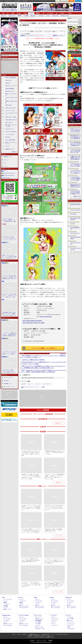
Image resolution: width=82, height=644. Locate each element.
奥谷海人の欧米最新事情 (11, 78)
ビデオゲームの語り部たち (11, 132)
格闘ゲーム (69, 620)
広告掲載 (50, 640)
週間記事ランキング (8, 157)
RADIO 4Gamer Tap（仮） (11, 108)
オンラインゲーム (8, 599)
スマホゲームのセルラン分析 (11, 98)
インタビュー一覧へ (58, 592)
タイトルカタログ (24, 608)
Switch (25, 13)
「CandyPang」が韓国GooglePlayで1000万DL (33, 360)
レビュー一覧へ (58, 536)
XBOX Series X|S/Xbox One (9, 173)
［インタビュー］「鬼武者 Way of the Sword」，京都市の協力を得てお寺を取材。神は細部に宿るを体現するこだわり (9, 334)
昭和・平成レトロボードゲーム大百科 (11, 126)
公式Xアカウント (8, 1)
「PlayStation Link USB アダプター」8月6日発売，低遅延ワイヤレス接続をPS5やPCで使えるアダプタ (75, 192)
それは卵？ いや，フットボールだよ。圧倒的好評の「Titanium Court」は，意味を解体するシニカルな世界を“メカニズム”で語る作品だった (31, 508)
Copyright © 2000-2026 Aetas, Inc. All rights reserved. (41, 642)
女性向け (38, 13)
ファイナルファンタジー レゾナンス (75, 249)
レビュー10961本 (6, 10)
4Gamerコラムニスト (10, 129)
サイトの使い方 (18, 1)
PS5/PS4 (19, 13)
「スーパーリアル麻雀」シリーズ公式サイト (44, 348)
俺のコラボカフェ (9, 122)
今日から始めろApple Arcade (11, 120)
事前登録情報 (38, 620)
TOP (3, 13)
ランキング (78, 1)
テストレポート (55, 619)
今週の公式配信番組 (10, 89)
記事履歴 (71, 1)
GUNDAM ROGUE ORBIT (75, 205)
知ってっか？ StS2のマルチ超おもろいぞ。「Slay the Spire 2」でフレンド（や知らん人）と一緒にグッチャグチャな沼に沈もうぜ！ (10, 296)
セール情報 (26, 16)
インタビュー (41, 16)
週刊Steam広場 (8, 105)
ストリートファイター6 (75, 210)
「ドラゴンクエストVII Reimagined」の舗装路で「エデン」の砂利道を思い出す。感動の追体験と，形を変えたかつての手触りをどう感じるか (9, 220)
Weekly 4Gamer (8, 80)
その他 (68, 627)
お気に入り (65, 1)
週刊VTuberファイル (10, 91)
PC (8, 13)
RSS (2, 1)
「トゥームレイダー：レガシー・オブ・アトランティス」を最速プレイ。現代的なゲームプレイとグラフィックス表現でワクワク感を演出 (75, 172)
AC (57, 13)
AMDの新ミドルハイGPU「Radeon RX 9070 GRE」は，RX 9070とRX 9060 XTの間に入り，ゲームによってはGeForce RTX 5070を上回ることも (54, 508)
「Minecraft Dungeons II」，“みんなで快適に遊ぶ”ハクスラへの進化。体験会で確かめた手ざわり (75, 179)
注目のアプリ (33, 16)
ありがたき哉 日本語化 (10, 140)
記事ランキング (7, 609)
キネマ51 (7, 146)
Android (24, 384)
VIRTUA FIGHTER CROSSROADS (75, 238)
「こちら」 (49, 636)
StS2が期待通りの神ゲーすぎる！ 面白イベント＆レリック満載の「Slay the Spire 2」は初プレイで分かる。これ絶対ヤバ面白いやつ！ (10, 314)
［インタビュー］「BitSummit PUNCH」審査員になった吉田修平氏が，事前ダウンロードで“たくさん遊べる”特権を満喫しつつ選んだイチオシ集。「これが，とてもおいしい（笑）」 (54, 585)
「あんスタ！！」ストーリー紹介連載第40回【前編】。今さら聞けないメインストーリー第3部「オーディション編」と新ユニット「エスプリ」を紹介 (54, 477)
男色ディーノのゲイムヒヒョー (11, 94)
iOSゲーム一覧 (55, 16)
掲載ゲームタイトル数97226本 (9, 9)
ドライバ (6, 166)
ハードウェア (50, 13)
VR (43, 13)
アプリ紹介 (38, 624)
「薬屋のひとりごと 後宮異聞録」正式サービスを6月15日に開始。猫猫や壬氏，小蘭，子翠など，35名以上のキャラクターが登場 (75, 158)
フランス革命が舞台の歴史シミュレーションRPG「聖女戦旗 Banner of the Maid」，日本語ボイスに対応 (76, 144)
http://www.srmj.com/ (46, 316)
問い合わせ (25, 1)
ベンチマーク (54, 625)
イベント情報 (70, 619)
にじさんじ (73, 224)
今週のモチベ (8, 83)
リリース (39, 384)
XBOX (13, 13)
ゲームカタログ (71, 629)
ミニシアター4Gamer (10, 134)
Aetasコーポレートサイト (9, 387)
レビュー (6, 601)
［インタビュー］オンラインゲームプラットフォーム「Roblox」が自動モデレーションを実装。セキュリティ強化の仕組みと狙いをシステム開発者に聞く (9, 353)
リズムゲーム (70, 625)
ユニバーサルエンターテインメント (31, 387)
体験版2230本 (14, 10)
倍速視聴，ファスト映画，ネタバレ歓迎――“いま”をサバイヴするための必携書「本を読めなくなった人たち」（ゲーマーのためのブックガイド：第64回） (31, 477)
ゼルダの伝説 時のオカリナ (75, 228)
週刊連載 (6, 606)
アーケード (68, 615)
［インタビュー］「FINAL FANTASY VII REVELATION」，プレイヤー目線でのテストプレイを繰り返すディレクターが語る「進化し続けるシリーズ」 (9, 371)
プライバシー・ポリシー (41, 640)
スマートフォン (38, 615)
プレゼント (6, 160)
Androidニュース (12, 16)
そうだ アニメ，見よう (10, 111)
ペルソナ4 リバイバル (75, 233)
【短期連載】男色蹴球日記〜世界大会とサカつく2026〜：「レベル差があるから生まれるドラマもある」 (54, 453)
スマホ (31, 13)
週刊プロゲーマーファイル (11, 86)
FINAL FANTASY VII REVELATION (75, 219)
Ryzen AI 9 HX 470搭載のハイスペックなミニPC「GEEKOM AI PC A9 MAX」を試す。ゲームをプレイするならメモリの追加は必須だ (31, 530)
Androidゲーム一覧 (64, 16)
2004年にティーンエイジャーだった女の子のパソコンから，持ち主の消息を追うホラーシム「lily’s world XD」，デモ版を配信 (75, 130)
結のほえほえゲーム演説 (11, 117)
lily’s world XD (73, 214)
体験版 (5, 603)
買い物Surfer (8, 137)
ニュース (31, 384)
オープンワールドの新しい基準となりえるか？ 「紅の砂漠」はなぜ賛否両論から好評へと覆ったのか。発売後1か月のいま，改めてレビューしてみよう (9, 277)
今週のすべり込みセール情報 (11, 102)
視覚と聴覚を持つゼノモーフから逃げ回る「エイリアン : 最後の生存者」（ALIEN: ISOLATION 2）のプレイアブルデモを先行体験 (75, 137)
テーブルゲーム (47, 384)
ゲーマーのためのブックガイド (11, 114)
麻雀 (43, 387)
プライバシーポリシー (9, 377)
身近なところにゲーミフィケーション (11, 143)
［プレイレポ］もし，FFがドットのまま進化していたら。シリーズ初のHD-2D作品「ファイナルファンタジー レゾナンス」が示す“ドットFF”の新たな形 (76, 165)
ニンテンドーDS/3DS (23, 615)
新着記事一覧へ (58, 423)
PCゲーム (6, 171)
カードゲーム (70, 622)
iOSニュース (4, 16)
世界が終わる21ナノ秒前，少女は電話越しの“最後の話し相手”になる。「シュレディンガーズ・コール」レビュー (54, 530)
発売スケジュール (24, 606)
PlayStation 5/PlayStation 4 (9, 175)
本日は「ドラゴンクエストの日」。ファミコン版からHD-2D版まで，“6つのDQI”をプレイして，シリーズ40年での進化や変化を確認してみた (9, 257)
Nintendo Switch (7, 178)
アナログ (62, 13)
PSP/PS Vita (69, 598)
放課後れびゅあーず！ (10, 149)
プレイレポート (39, 601)
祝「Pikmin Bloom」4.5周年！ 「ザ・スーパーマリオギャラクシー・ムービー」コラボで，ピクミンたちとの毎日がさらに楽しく (9, 238)
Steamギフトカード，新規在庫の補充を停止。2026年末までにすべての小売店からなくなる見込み (75, 185)
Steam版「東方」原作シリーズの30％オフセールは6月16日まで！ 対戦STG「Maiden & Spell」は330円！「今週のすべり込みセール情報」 (31, 453)
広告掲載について (8, 384)
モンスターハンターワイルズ (75, 243)
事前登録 (19, 16)
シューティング (71, 624)
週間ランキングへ (78, 196)
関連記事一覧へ (63, 354)
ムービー (48, 16)
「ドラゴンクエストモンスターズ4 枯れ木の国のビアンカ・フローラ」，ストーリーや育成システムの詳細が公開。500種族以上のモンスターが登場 (75, 151)
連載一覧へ (15, 152)
